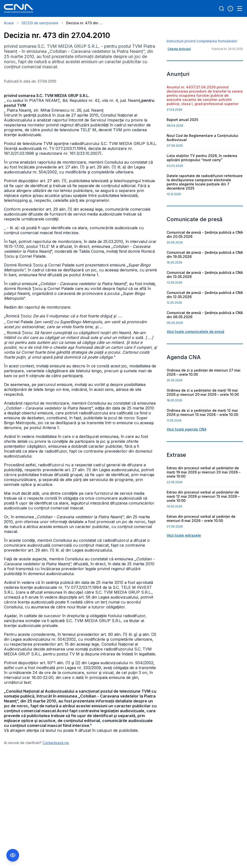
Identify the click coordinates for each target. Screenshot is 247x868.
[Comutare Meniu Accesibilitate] (13, 855)
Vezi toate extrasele (184, 564)
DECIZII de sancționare (40, 23)
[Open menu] (240, 9)
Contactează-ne (56, 743)
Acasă (9, 23)
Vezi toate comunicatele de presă (195, 361)
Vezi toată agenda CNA (186, 458)
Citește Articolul (179, 78)
